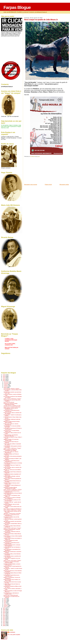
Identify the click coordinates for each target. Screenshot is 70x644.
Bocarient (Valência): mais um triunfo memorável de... (11, 505)
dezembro (6, 382)
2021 (4, 608)
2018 (4, 613)
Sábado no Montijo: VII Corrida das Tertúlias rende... (11, 440)
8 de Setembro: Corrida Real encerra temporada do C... (11, 461)
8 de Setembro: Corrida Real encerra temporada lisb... (11, 411)
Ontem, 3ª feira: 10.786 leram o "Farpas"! (12, 399)
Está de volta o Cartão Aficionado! (11, 595)
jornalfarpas (12, 632)
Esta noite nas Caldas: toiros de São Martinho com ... (11, 517)
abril (5, 603)
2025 (4, 376)
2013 (4, 620)
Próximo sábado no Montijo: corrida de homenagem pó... (12, 477)
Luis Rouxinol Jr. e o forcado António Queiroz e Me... (11, 431)
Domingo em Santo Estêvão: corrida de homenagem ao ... (12, 565)
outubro (6, 385)
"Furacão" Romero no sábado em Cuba (12, 406)
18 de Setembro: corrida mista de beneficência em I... (11, 409)
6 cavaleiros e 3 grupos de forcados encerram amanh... (11, 562)
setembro (6, 386)
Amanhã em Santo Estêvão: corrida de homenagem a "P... (12, 530)
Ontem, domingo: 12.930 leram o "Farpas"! (13, 490)
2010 (4, 624)
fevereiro (6, 605)
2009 (4, 625)
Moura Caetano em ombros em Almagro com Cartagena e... (12, 498)
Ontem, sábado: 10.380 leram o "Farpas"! (12, 510)
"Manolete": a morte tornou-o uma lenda (12, 513)
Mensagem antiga (64, 184)
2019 (4, 611)
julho (5, 599)
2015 (4, 617)
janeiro (6, 607)
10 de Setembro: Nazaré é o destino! (11, 389)
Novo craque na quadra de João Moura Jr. (13, 509)
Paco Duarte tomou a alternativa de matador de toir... (11, 594)
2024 (4, 378)
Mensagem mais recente (31, 184)
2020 (4, 610)
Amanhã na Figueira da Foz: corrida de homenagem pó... (12, 545)
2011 (4, 623)
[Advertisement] (38, 171)
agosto (6, 387)
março (5, 604)
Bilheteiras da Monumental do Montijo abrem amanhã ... (12, 422)
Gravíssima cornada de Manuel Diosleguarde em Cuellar (10, 488)
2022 (4, 381)
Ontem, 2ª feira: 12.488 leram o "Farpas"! (12, 448)
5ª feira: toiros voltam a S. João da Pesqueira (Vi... (11, 424)
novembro (6, 383)
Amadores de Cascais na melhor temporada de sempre (11, 404)
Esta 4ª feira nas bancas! (9, 402)
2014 (4, 618)
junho (5, 600)
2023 (4, 379)
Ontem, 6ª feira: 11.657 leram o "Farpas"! (12, 528)
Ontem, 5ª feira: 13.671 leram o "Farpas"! (12, 561)
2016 (4, 615)
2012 (4, 621)
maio (5, 601)
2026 (4, 375)
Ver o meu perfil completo (14, 635)
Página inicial (48, 184)
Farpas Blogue (17, 7)
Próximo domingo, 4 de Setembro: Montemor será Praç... (11, 435)
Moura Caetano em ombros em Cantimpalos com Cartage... (10, 450)
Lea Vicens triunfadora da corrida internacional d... (11, 541)
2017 (4, 614)
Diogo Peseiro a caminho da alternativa (12, 407)
